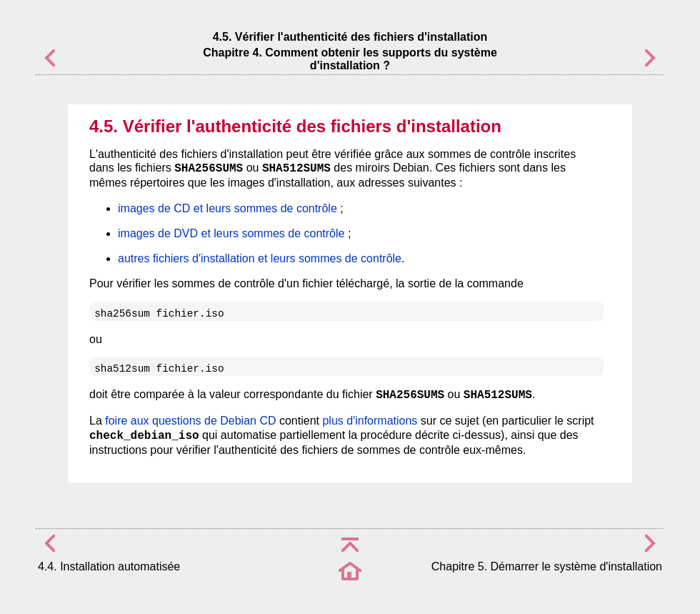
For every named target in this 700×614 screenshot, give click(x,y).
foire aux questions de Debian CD (190, 421)
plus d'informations (370, 421)
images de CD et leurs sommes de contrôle (227, 208)
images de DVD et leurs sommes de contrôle (231, 233)
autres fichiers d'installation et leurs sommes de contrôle (260, 258)
